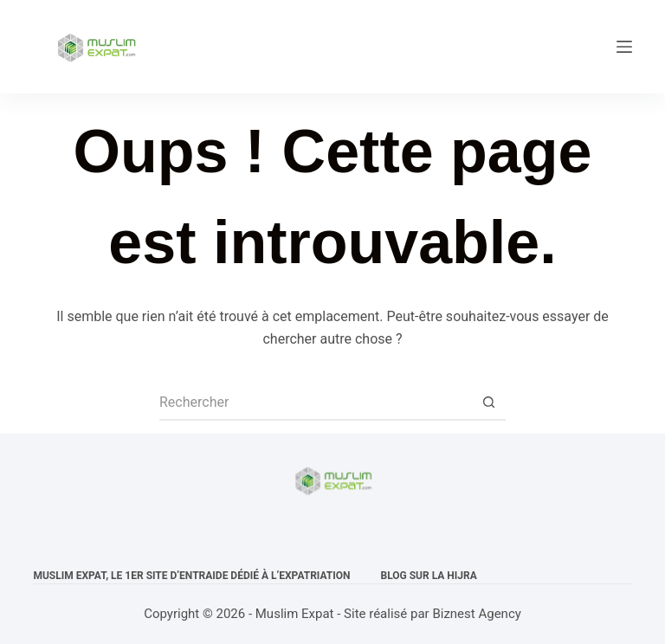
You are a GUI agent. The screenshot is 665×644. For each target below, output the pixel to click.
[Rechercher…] (315, 403)
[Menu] (624, 47)
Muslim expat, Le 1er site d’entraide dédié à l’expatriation (191, 576)
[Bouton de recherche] (488, 403)
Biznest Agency (476, 614)
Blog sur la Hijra (429, 576)
